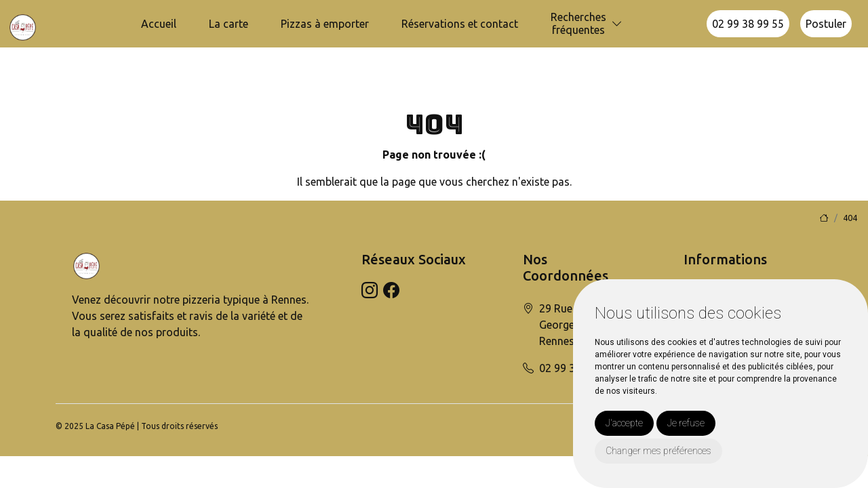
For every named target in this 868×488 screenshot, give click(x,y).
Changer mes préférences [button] (658, 451)
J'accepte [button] (624, 423)
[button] (617, 24)
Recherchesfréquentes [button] (578, 23)
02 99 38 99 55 (748, 24)
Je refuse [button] (686, 423)
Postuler (826, 24)
